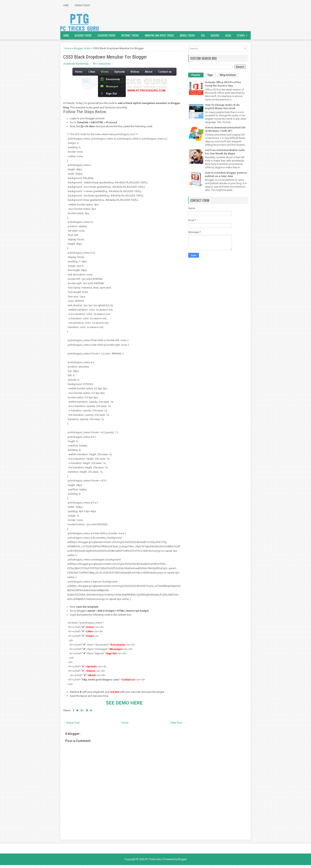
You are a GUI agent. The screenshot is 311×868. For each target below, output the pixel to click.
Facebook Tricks (107, 35)
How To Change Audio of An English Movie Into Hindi (222, 107)
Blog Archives (228, 75)
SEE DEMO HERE (124, 703)
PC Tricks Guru (153, 859)
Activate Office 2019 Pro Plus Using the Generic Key (223, 84)
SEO (203, 35)
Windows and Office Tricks (159, 35)
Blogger (182, 859)
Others (243, 34)
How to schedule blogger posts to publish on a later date (226, 174)
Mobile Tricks (187, 35)
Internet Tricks (130, 35)
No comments (102, 64)
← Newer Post (71, 723)
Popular (196, 75)
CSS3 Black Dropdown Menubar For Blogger (105, 57)
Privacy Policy (82, 5)
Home (66, 5)
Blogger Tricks (83, 35)
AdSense (215, 35)
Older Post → (178, 723)
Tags (210, 75)
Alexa (228, 35)
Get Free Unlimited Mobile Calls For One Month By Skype (225, 152)
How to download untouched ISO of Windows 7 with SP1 (225, 129)
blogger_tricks (82, 48)
